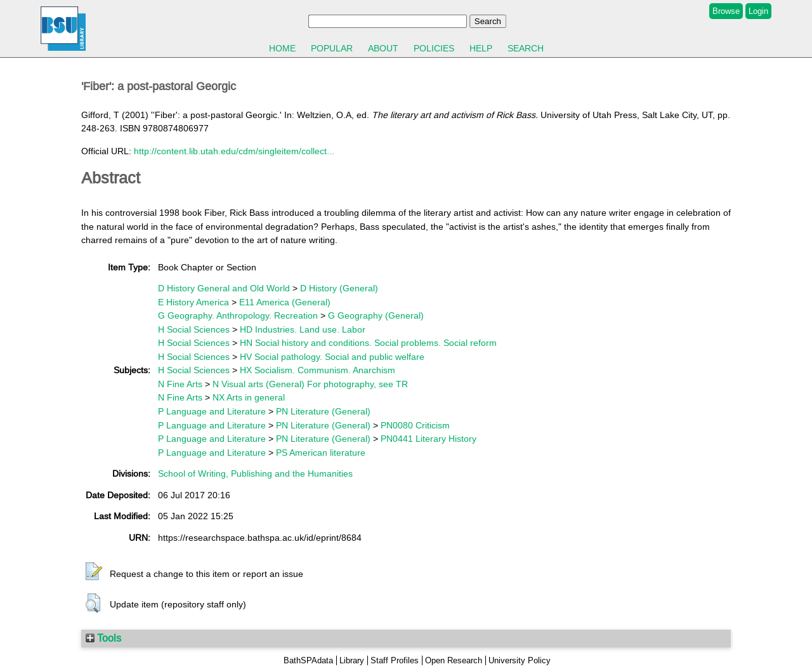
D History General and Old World (224, 288)
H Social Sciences (194, 329)
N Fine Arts (180, 384)
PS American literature (321, 453)
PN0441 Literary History (429, 439)
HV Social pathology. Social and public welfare (332, 357)
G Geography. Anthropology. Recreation (238, 315)
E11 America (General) (285, 302)
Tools (103, 638)
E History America (193, 302)
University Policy (520, 660)
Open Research (454, 660)
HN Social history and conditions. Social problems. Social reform (368, 343)
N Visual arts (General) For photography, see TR (310, 384)
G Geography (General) (376, 315)
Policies (434, 48)
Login (758, 11)
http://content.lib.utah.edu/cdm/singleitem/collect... (234, 151)
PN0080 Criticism (415, 425)
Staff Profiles (395, 660)
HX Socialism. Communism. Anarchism (318, 370)
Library (352, 660)
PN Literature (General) (323, 411)
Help (481, 48)
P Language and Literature (212, 411)
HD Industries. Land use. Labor (303, 329)
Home (282, 48)
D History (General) (339, 288)
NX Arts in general (249, 397)
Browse (726, 11)
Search (526, 48)
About (383, 48)
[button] (94, 572)
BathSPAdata (308, 660)
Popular (332, 48)
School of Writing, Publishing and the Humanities (255, 474)
